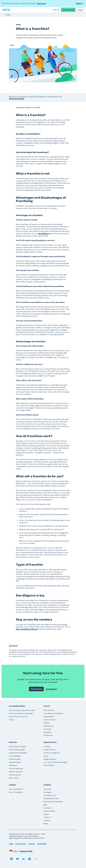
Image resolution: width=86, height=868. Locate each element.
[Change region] (25, 851)
